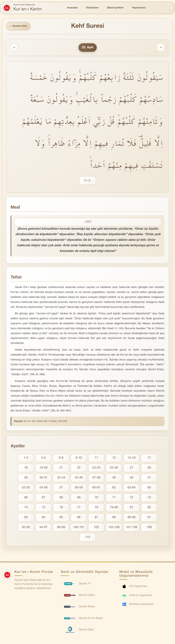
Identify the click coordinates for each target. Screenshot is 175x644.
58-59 (79, 488)
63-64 (132, 488)
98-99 (61, 527)
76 (61, 508)
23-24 (96, 468)
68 (61, 498)
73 (149, 498)
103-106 (114, 527)
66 (26, 498)
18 (26, 468)
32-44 (61, 478)
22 (79, 468)
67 (44, 498)
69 (79, 498)
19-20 (43, 468)
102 (96, 527)
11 (96, 458)
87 (96, 518)
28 (149, 468)
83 (26, 518)
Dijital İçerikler (115, 8)
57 (61, 488)
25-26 (114, 468)
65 (149, 488)
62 (114, 488)
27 (132, 468)
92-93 (26, 527)
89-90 (132, 518)
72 (132, 498)
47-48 (96, 478)
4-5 (43, 458)
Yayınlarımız (139, 8)
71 (114, 498)
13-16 (132, 458)
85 (61, 518)
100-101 (79, 527)
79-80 (114, 508)
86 (79, 518)
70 (96, 498)
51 (149, 478)
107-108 (132, 527)
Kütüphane (92, 8)
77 (79, 508)
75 (44, 508)
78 (96, 508)
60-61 (96, 488)
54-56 (43, 488)
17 (149, 458)
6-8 (61, 458)
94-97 (43, 527)
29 (26, 478)
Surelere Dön (19, 26)
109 (149, 527)
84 (44, 518)
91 (149, 518)
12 (114, 458)
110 (87, 537)
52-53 (26, 488)
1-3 (26, 458)
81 (132, 508)
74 (26, 508)
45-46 (79, 478)
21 (61, 468)
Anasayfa (72, 8)
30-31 (43, 478)
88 (114, 518)
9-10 (79, 458)
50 (132, 478)
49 (114, 478)
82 (149, 508)
